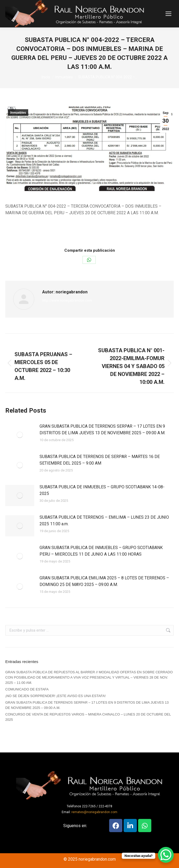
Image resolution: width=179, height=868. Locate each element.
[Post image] (20, 435)
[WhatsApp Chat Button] (166, 855)
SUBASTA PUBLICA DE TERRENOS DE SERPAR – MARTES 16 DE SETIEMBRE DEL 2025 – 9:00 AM (100, 460)
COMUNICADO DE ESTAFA (27, 689)
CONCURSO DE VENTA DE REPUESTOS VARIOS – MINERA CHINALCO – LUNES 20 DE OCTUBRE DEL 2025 (88, 717)
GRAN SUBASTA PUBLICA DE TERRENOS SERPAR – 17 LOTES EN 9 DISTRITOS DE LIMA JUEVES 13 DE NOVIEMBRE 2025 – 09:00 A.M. (102, 430)
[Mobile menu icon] (168, 14)
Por (86, 232)
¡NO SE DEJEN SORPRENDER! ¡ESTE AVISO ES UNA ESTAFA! (55, 696)
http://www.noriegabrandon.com (67, 300)
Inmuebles (18, 113)
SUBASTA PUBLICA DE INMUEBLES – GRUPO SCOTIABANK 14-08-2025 (102, 490)
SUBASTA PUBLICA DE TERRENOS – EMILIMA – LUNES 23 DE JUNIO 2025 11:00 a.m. (104, 521)
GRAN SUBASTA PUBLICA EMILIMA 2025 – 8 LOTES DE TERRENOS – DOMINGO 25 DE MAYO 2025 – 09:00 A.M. (104, 581)
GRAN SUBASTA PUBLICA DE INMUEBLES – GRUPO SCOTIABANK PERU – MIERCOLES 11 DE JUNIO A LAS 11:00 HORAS (101, 551)
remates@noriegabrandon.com (94, 812)
